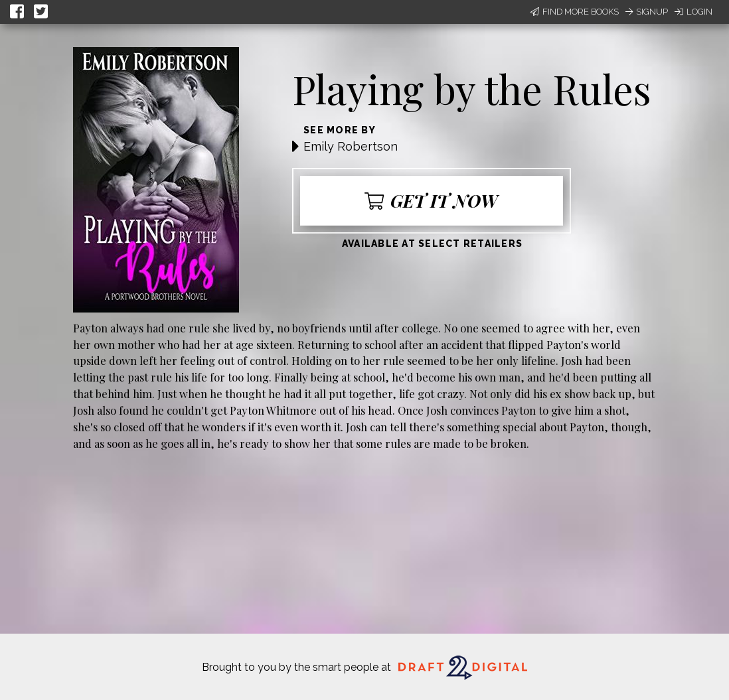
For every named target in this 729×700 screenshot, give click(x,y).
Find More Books (575, 12)
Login (693, 12)
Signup (647, 12)
